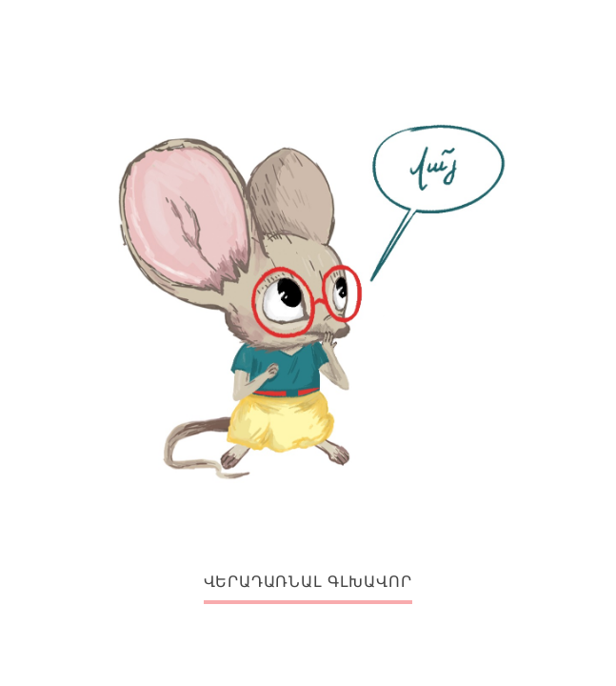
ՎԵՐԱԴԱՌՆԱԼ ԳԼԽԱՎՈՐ (308, 582)
